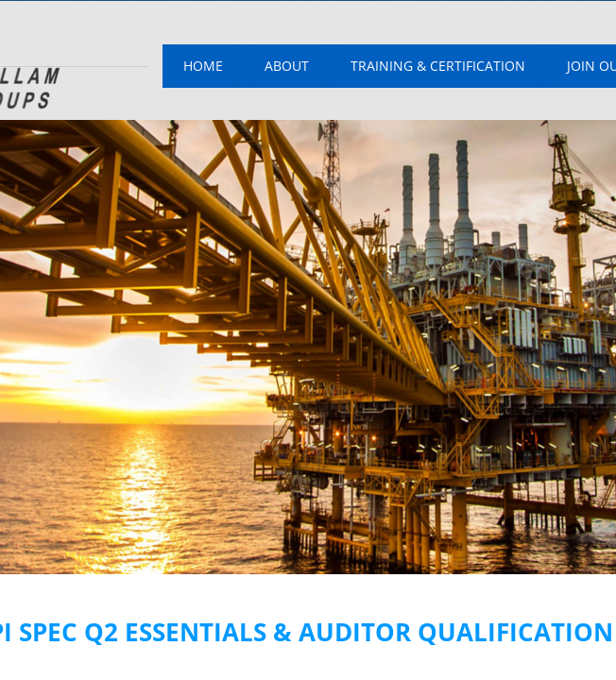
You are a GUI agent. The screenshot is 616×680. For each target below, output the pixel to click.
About (287, 66)
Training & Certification (438, 66)
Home (203, 66)
